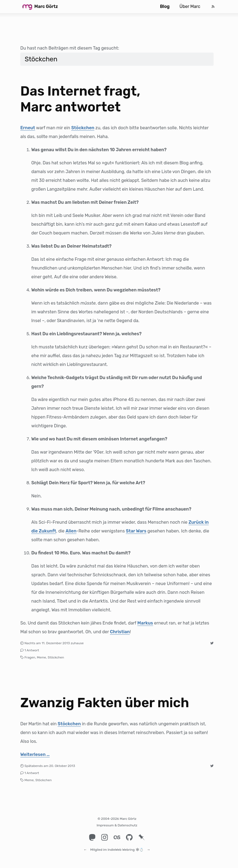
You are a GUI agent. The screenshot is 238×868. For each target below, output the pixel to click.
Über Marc (190, 6)
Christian (120, 632)
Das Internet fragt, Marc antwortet (80, 99)
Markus (145, 623)
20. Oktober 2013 (62, 766)
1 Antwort (32, 650)
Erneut (28, 128)
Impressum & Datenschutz (117, 825)
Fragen (30, 657)
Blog (165, 6)
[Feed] (213, 7)
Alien (71, 531)
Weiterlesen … (35, 754)
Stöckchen (83, 128)
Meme (41, 657)
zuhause (77, 643)
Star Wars (136, 531)
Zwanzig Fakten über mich (105, 703)
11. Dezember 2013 (56, 643)
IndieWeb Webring (121, 847)
